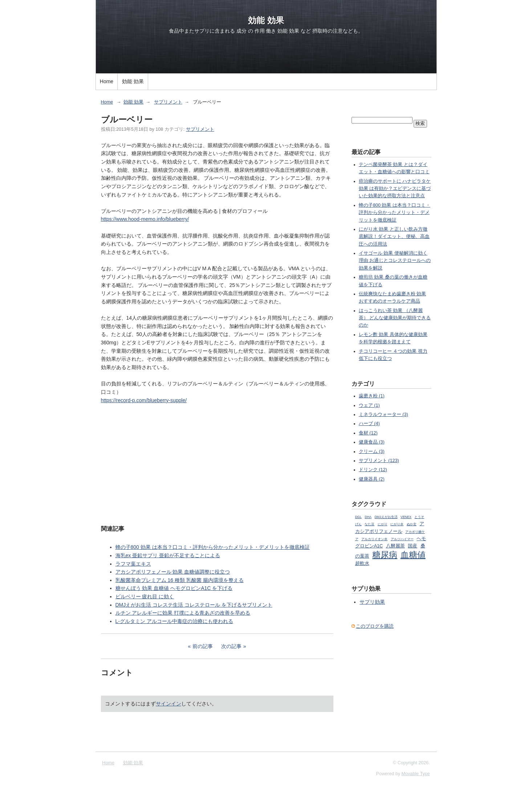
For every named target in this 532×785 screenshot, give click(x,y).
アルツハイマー (402, 539)
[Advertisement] (217, 464)
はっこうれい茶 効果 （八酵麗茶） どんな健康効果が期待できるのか (395, 318)
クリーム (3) (372, 452)
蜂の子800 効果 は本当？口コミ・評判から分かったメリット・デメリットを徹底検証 (213, 547)
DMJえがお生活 (386, 517)
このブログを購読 (375, 626)
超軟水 (362, 563)
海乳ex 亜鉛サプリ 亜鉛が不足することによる (168, 555)
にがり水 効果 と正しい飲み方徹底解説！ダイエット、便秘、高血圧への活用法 (394, 237)
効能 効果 (266, 20)
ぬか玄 (412, 524)
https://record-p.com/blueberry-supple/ (144, 400)
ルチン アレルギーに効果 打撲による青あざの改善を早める (183, 613)
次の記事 (231, 646)
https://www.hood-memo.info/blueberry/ (145, 219)
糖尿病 (385, 555)
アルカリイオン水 (374, 539)
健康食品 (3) (372, 442)
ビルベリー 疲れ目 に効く (145, 596)
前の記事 (203, 646)
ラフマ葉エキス (133, 564)
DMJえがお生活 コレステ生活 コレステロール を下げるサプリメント (194, 605)
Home (107, 81)
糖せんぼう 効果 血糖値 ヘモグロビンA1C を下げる (174, 588)
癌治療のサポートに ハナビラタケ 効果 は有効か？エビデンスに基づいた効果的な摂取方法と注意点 (395, 189)
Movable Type (416, 774)
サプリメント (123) (379, 461)
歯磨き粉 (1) (372, 396)
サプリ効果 (372, 602)
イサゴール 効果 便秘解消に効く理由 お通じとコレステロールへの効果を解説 (395, 261)
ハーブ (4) (369, 424)
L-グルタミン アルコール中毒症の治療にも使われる (174, 621)
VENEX (406, 517)
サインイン (168, 704)
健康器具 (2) (372, 479)
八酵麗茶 (395, 546)
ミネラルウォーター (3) (383, 414)
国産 (413, 546)
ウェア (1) (369, 405)
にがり (383, 524)
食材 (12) (368, 433)
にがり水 (397, 524)
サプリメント (168, 102)
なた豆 (369, 524)
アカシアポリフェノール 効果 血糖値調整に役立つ (173, 572)
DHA (368, 517)
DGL (358, 517)
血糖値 (413, 555)
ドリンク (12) (373, 470)
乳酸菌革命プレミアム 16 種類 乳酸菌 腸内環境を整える (180, 580)
